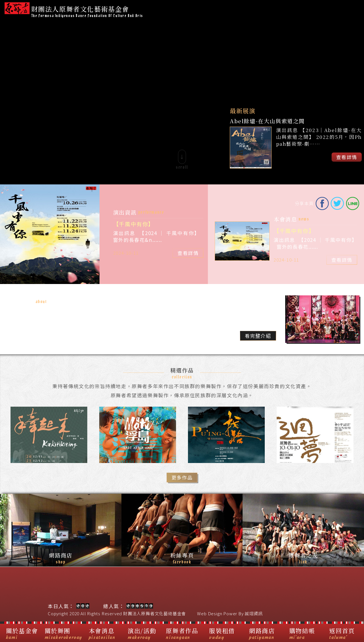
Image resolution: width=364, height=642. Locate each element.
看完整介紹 (258, 336)
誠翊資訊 (254, 613)
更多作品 (182, 477)
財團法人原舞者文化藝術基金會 (155, 613)
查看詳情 (347, 157)
